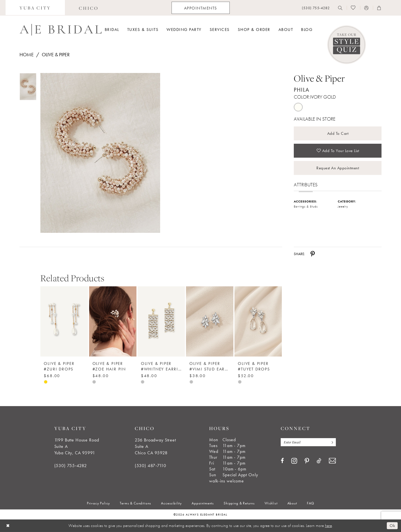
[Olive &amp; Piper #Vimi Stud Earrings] (210, 321)
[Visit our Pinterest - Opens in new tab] (307, 461)
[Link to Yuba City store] (35, 8)
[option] (64, 331)
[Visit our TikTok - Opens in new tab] (319, 461)
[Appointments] (201, 8)
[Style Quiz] (347, 45)
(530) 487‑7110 (151, 466)
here (328, 526)
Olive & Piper (56, 54)
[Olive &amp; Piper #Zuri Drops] (64, 321)
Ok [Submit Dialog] (392, 526)
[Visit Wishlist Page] (353, 8)
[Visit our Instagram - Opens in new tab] (294, 461)
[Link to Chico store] (89, 8)
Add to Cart (338, 133)
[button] (366, 8)
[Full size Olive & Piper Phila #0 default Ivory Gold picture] (100, 153)
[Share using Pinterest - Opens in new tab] (313, 254)
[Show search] (340, 8)
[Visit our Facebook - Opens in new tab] (282, 461)
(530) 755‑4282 (71, 466)
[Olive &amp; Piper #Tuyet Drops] (258, 321)
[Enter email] (308, 442)
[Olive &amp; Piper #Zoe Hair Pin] (113, 321)
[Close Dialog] (8, 526)
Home (27, 54)
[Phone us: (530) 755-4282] (316, 8)
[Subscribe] (331, 442)
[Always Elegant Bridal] (61, 30)
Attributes (306, 185)
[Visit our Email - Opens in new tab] (332, 461)
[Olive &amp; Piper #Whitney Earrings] (161, 321)
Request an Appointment (338, 168)
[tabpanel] (99, 153)
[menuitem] (35, 8)
